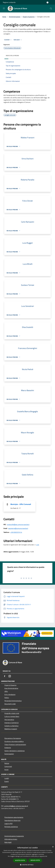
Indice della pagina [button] (12, 55)
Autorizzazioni (9, 754)
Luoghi (7, 778)
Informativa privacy (11, 839)
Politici (7, 698)
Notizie (7, 763)
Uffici (6, 691)
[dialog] (27, 856)
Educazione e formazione (13, 738)
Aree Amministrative (11, 688)
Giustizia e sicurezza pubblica (14, 741)
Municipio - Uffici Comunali (21, 504)
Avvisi (6, 770)
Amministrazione (15, 17)
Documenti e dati (10, 704)
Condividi (8, 40)
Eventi (7, 781)
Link (38, 545)
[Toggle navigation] (4, 8)
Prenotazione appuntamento (14, 817)
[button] (28, 865)
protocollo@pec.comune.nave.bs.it (18, 524)
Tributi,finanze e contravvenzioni (15, 744)
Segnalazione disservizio (12, 820)
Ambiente (8, 748)
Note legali (8, 842)
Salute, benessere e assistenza (14, 751)
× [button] (53, 847)
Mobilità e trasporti (11, 729)
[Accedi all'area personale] (48, 2)
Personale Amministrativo (13, 701)
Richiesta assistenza (11, 827)
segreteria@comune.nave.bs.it (18, 528)
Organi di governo (29, 17)
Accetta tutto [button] (20, 860)
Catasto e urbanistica (11, 726)
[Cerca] (51, 9)
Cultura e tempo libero (12, 716)
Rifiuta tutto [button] (35, 860)
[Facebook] (5, 676)
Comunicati (8, 766)
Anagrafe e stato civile (12, 713)
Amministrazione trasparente (14, 836)
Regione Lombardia (9, 2)
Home (4, 17)
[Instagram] (10, 676)
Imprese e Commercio (12, 723)
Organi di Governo (10, 685)
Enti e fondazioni (10, 694)
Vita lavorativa (9, 720)
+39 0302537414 (16, 532)
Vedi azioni (18, 40)
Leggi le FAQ (9, 824)
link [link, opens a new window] (46, 856)
